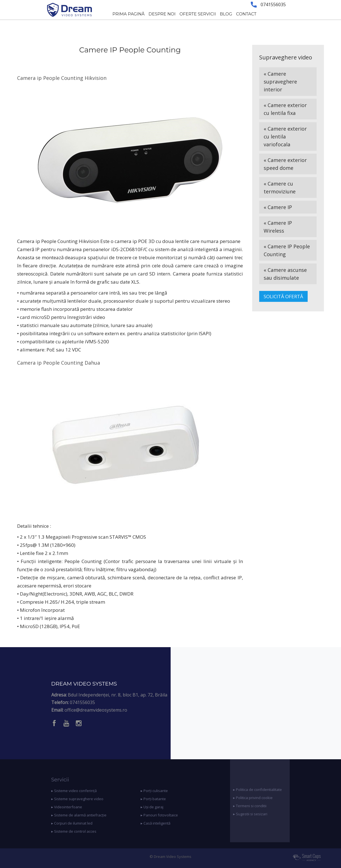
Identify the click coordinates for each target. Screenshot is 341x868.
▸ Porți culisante (154, 791)
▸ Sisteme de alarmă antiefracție (79, 815)
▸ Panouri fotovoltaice (159, 815)
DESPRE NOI (162, 14)
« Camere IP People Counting (287, 250)
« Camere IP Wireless (278, 227)
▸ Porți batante (153, 799)
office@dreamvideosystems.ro (96, 710)
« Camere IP (278, 207)
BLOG (226, 14)
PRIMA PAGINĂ (128, 14)
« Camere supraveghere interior (280, 82)
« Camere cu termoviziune (280, 188)
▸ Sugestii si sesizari (250, 814)
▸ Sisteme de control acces (74, 831)
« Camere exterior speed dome (285, 164)
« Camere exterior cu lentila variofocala (285, 136)
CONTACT (246, 14)
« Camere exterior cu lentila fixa (285, 109)
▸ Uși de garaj (152, 807)
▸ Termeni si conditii (250, 806)
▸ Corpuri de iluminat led (72, 823)
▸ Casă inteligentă (156, 823)
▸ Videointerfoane (67, 807)
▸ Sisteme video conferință (74, 791)
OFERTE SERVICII (198, 14)
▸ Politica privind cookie (253, 798)
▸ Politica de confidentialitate (258, 790)
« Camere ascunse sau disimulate (285, 274)
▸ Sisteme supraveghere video (77, 799)
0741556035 (82, 702)
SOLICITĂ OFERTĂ (283, 296)
